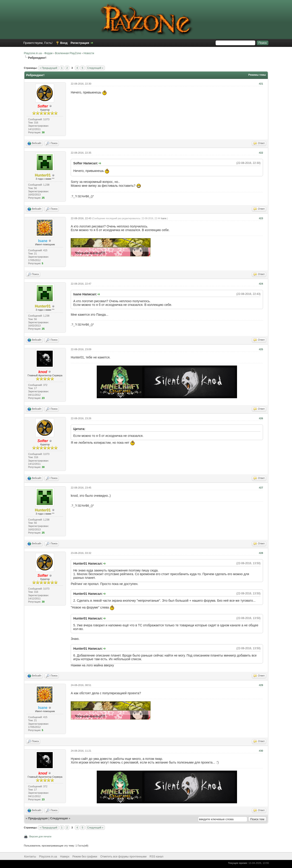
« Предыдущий (48, 68)
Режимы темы (257, 75)
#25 (261, 349)
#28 (261, 553)
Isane (164, 218)
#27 (261, 488)
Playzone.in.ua (48, 857)
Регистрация (80, 43)
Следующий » (95, 68)
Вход (64, 43)
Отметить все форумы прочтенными (123, 857)
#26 (261, 418)
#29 (261, 685)
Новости (89, 53)
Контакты (30, 857)
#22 (261, 153)
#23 (261, 218)
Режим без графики (85, 857)
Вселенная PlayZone (68, 53)
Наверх (65, 857)
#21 (261, 84)
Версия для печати (40, 836)
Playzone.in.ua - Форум (38, 53)
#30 (261, 751)
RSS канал (157, 857)
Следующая (59, 818)
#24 (261, 284)
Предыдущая (38, 818)
